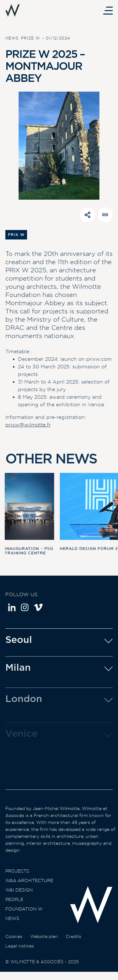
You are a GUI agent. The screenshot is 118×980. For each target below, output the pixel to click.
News (12, 925)
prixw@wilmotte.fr (28, 427)
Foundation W (24, 916)
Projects (17, 878)
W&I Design (19, 897)
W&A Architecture (29, 887)
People (14, 906)
